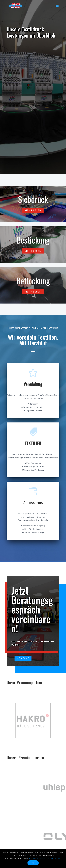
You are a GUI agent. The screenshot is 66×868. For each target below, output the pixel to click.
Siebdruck (33, 201)
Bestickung (33, 241)
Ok (33, 863)
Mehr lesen (33, 212)
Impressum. (56, 858)
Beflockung (33, 282)
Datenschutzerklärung (39, 858)
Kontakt (23, 658)
